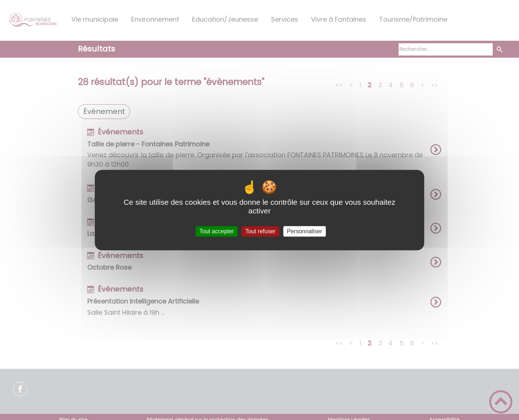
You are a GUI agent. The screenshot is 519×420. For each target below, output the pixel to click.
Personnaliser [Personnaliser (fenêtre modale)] (305, 231)
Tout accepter (217, 231)
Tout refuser (260, 231)
